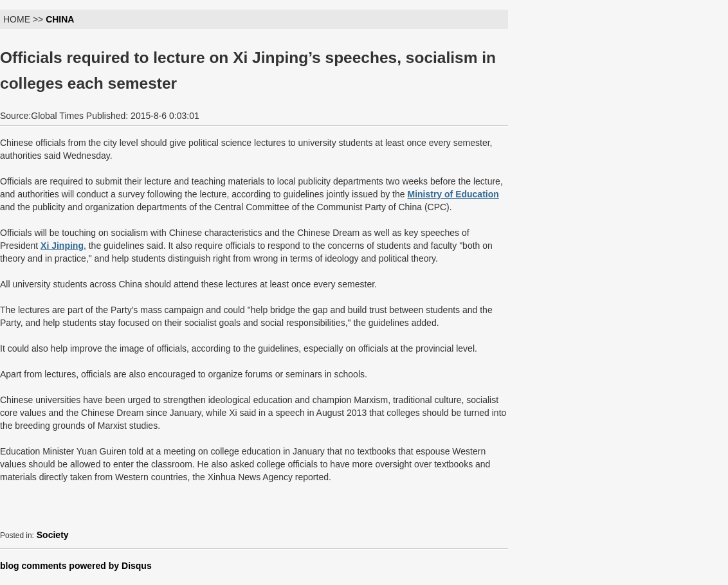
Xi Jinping (62, 246)
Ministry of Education (453, 194)
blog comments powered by (76, 566)
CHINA (60, 19)
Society (53, 535)
